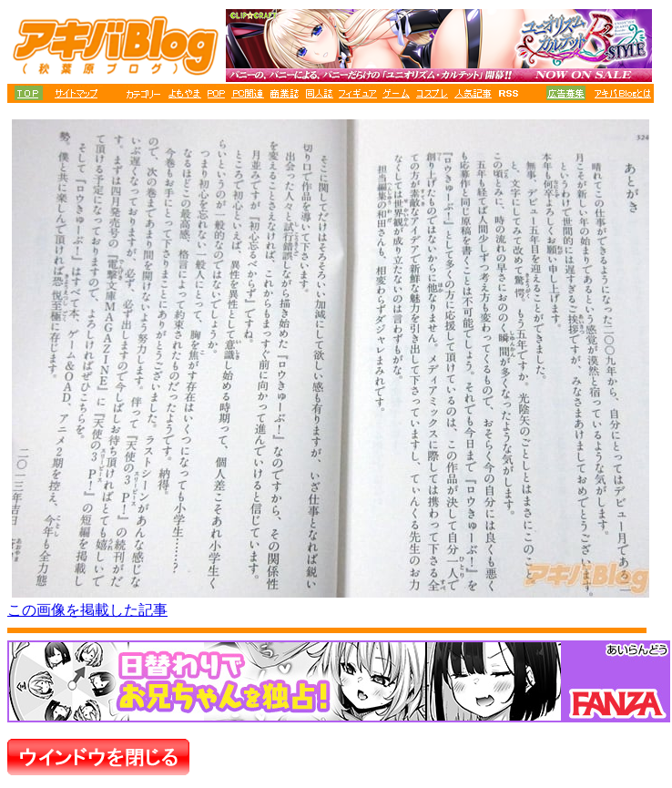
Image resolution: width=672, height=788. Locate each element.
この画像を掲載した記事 (87, 610)
